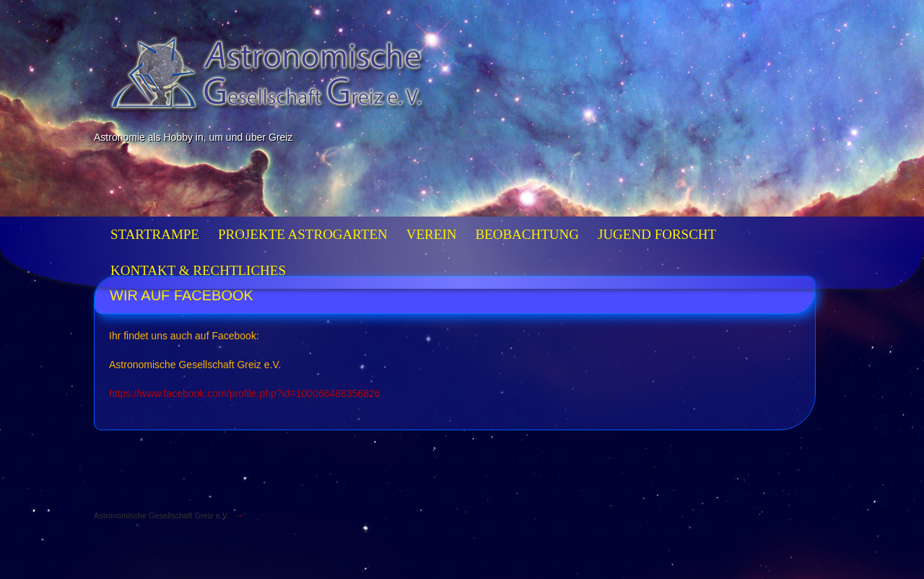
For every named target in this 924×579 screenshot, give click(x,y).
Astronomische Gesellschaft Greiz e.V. (161, 515)
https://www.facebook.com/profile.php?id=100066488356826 (245, 393)
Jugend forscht (657, 234)
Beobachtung (527, 234)
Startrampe (155, 234)
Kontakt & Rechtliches (198, 270)
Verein (432, 234)
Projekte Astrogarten (303, 234)
